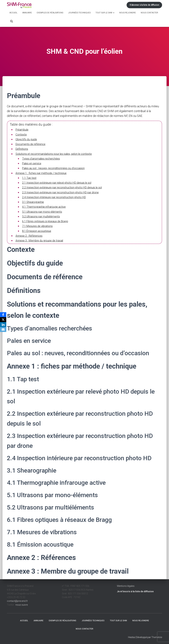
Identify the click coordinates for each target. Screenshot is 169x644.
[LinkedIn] (3, 325)
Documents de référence (32, 144)
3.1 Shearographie (34, 202)
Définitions (22, 149)
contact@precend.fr (17, 600)
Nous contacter (149, 13)
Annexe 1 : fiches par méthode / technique (42, 173)
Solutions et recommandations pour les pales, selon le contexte (56, 154)
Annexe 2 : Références (30, 235)
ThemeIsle (157, 637)
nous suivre (22, 604)
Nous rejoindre (128, 13)
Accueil (13, 13)
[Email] (3, 329)
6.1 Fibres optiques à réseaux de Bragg (47, 221)
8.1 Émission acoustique (38, 230)
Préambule (23, 129)
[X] (3, 320)
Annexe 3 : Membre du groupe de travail (41, 240)
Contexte (21, 134)
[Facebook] (3, 315)
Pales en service (33, 163)
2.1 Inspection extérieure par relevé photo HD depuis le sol (60, 182)
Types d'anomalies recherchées (42, 158)
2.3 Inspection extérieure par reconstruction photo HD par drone (63, 192)
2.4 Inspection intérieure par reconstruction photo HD (56, 197)
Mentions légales (126, 585)
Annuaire (27, 13)
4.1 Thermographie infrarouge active (45, 206)
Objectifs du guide (27, 139)
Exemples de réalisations (50, 13)
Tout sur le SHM (105, 13)
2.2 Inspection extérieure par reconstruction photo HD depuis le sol (65, 187)
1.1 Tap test (30, 178)
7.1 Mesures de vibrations (39, 226)
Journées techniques (79, 13)
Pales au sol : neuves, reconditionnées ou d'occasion (55, 168)
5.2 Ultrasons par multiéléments (42, 216)
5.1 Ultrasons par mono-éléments (43, 211)
